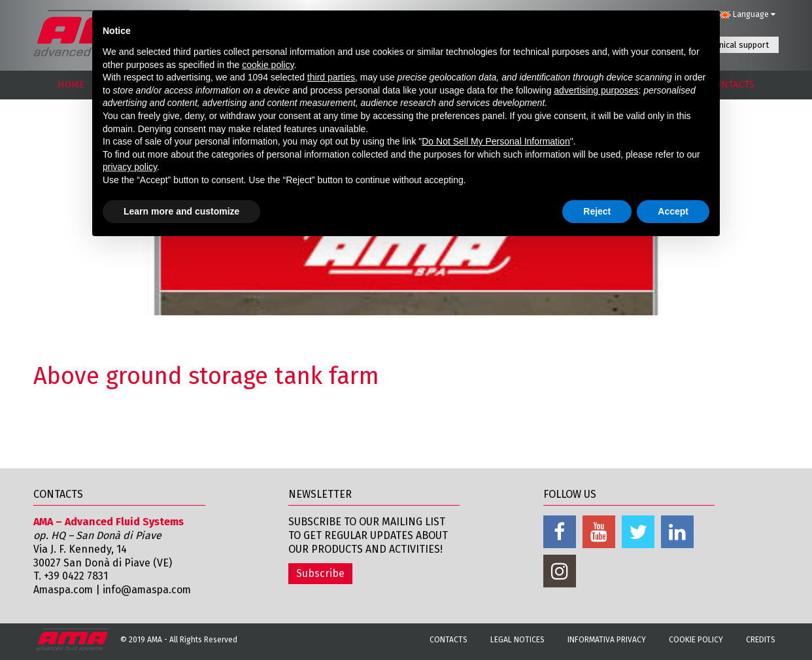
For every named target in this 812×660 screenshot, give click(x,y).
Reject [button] (597, 211)
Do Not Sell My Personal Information (496, 141)
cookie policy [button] (268, 65)
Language (747, 14)
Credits (761, 640)
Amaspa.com (64, 590)
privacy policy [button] (130, 167)
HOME (71, 84)
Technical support (736, 45)
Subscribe (320, 573)
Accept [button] (673, 211)
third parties (331, 77)
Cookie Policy (696, 640)
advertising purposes (596, 90)
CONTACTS (732, 84)
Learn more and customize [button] (181, 211)
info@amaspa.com (150, 590)
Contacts (448, 640)
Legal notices (517, 640)
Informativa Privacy (607, 640)
